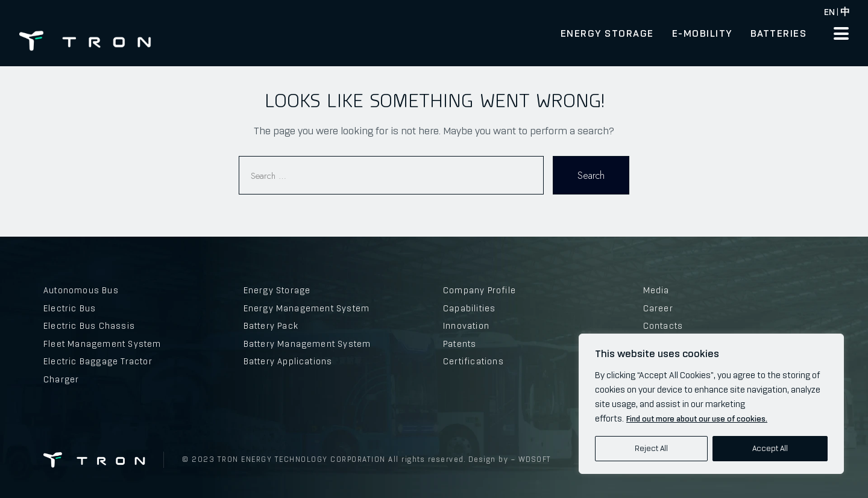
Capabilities (469, 308)
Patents (460, 344)
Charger (61, 379)
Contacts (663, 326)
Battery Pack (271, 326)
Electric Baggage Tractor (98, 361)
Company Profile (480, 290)
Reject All (651, 448)
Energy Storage (607, 33)
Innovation (466, 326)
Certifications (473, 361)
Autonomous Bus (81, 290)
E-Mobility (702, 33)
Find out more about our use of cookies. (697, 419)
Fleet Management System (102, 344)
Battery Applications (288, 361)
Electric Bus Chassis (89, 326)
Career (658, 308)
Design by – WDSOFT (508, 459)
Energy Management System (307, 308)
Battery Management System (307, 344)
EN (829, 12)
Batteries (779, 33)
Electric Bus (70, 308)
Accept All (770, 448)
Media (656, 290)
